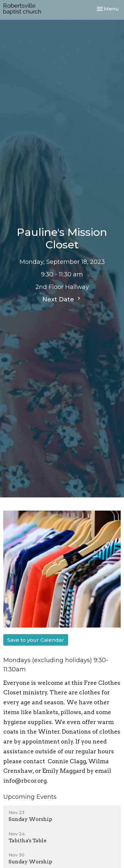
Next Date (62, 299)
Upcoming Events (30, 797)
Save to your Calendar (36, 640)
